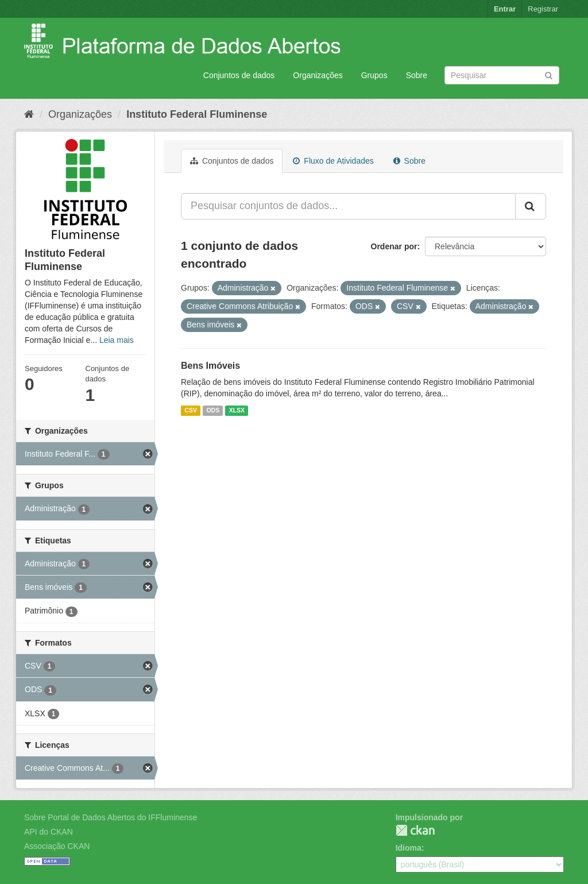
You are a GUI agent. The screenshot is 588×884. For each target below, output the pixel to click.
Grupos (374, 75)
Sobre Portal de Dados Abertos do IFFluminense (111, 817)
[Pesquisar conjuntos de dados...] (348, 206)
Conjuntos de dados (239, 75)
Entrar (505, 9)
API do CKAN (49, 832)
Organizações (318, 75)
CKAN (415, 830)
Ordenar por (394, 246)
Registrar (543, 9)
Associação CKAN (57, 846)
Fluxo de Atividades (333, 161)
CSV (191, 410)
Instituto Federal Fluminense (197, 114)
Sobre (417, 75)
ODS (213, 410)
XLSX (237, 410)
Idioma (409, 848)
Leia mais (117, 340)
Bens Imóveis (210, 366)
